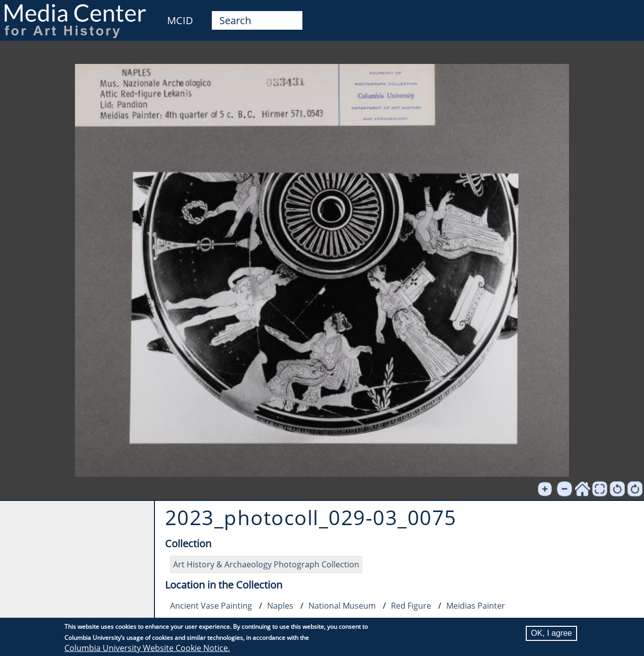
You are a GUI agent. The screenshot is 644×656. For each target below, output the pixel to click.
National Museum (342, 606)
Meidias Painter (476, 606)
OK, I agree (551, 633)
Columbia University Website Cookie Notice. (147, 648)
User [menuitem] (625, 14)
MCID (180, 20)
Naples (280, 606)
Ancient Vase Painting (211, 606)
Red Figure (411, 606)
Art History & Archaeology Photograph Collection (266, 564)
